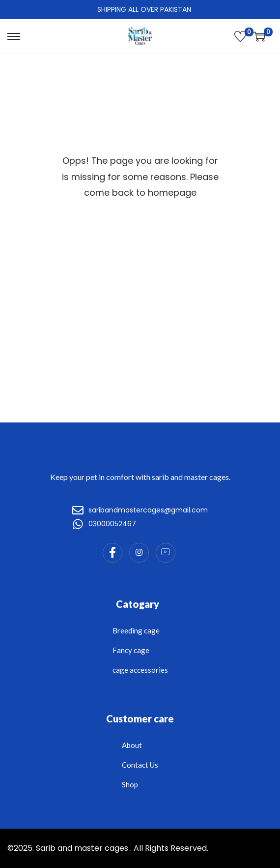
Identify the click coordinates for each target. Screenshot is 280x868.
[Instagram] (139, 553)
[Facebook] (112, 553)
